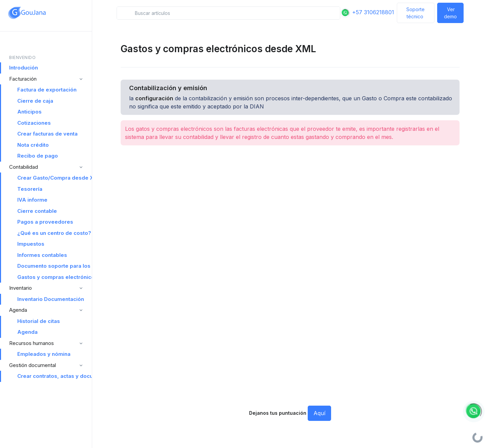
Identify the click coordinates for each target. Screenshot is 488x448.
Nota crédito (33, 145)
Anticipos (29, 112)
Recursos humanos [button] (32, 343)
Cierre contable (37, 211)
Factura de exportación (47, 90)
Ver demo (450, 13)
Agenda (27, 332)
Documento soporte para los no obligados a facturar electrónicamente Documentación (55, 266)
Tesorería (30, 189)
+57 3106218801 (367, 12)
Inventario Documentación (51, 299)
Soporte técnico (415, 13)
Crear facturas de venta (47, 134)
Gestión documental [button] (33, 365)
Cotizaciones (34, 123)
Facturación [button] (23, 79)
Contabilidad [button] (24, 167)
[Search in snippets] (228, 13)
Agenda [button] (18, 310)
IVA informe (32, 200)
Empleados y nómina (44, 354)
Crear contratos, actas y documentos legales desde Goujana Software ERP (55, 376)
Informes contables (42, 255)
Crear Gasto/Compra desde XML (55, 178)
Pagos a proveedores (45, 222)
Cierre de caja (35, 101)
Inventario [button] (21, 288)
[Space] (27, 13)
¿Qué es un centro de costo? (54, 233)
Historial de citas (39, 321)
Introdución (24, 68)
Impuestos (31, 244)
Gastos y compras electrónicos (55, 277)
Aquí (319, 413)
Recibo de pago (38, 156)
